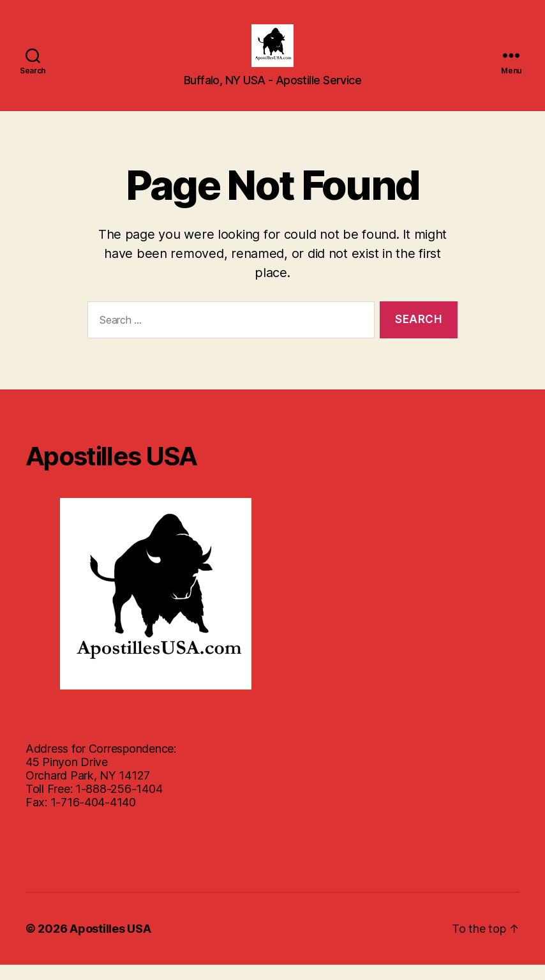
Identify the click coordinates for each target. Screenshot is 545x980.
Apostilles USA (110, 944)
